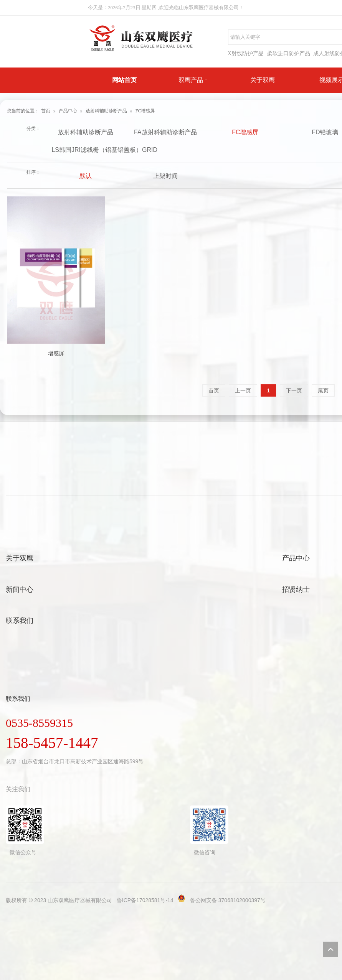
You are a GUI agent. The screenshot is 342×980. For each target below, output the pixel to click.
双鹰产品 (191, 80)
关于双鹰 (263, 80)
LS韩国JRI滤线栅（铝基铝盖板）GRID (86, 150)
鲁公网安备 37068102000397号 (228, 900)
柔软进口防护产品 (289, 54)
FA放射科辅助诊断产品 (165, 132)
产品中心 (68, 111)
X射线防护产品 (246, 54)
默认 (86, 176)
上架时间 (165, 176)
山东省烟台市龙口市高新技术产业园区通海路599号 (83, 761)
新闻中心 (20, 590)
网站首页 (124, 80)
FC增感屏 (145, 111)
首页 (46, 111)
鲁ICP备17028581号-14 (145, 900)
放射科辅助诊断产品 (106, 111)
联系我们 (20, 621)
